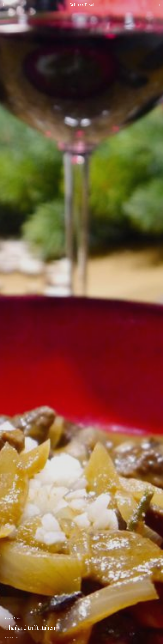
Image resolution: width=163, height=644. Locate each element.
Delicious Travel (82, 5)
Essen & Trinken (13, 618)
